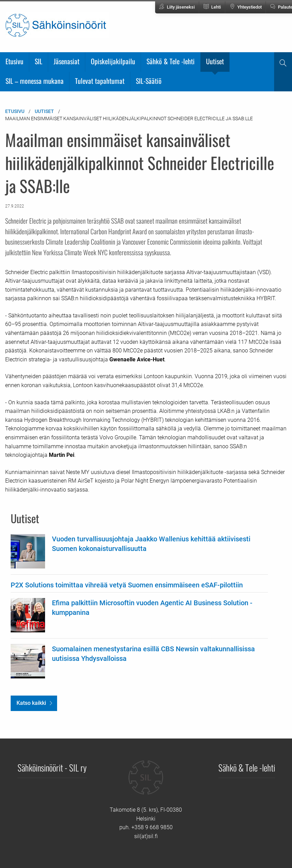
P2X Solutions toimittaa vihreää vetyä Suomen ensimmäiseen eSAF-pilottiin (127, 585)
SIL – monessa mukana (35, 81)
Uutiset (215, 61)
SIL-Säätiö (149, 81)
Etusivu (14, 61)
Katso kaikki (31, 703)
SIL (39, 61)
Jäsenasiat (67, 61)
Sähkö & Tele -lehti (171, 61)
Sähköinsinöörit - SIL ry (52, 767)
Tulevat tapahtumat (100, 81)
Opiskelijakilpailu (113, 61)
